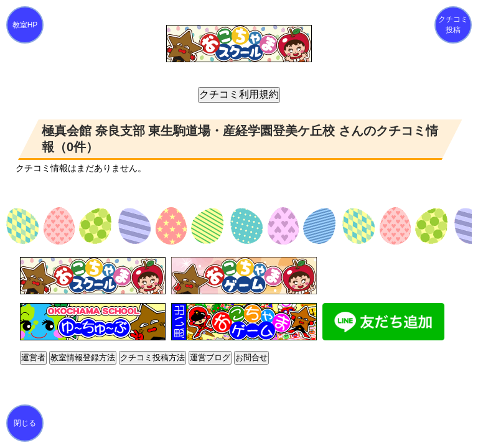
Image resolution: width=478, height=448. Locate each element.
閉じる (25, 423)
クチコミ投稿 (453, 25)
